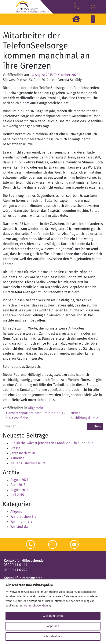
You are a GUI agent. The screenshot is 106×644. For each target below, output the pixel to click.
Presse (15, 448)
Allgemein (36, 408)
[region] (53, 612)
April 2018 (18, 485)
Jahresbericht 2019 (24, 453)
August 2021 (19, 480)
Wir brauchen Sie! (24, 517)
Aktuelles (17, 458)
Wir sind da (19, 527)
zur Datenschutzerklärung (35, 606)
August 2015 (19, 490)
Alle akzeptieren (53, 616)
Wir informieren (22, 522)
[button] (93, 19)
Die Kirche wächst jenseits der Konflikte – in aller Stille (52, 443)
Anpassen (53, 626)
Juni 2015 (17, 495)
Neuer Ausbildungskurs (28, 463)
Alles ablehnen (53, 636)
